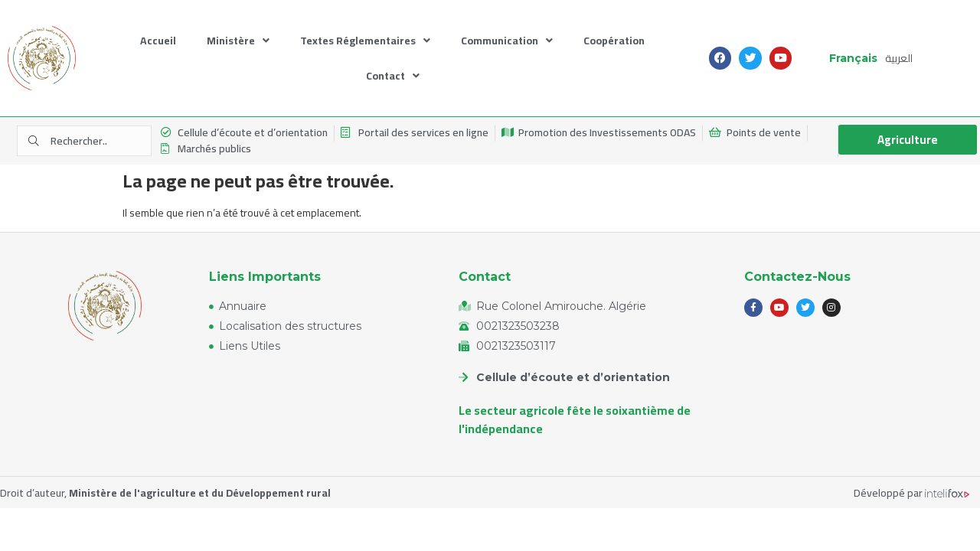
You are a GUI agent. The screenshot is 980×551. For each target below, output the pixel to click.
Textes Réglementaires (365, 41)
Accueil (158, 41)
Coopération (614, 41)
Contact (393, 76)
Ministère (238, 41)
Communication (507, 41)
